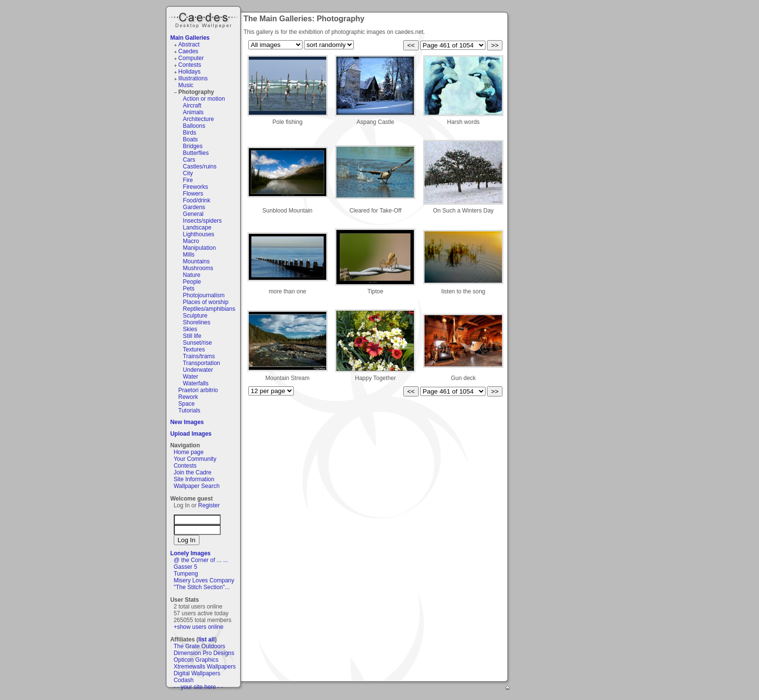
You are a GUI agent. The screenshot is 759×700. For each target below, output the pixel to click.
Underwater (198, 370)
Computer (191, 58)
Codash (184, 680)
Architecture (198, 119)
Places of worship (206, 302)
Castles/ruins (200, 167)
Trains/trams (199, 356)
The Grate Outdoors (200, 646)
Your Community (195, 459)
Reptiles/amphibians (209, 309)
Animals (193, 112)
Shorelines (197, 322)
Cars (189, 160)
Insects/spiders (202, 221)
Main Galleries (190, 38)
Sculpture (195, 316)
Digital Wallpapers (197, 673)
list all (207, 639)
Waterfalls (196, 383)
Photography (196, 92)
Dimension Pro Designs (204, 653)
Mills (189, 255)
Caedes (204, 19)
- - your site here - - (198, 687)
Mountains (196, 261)
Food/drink (197, 200)
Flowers (193, 194)
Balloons (194, 126)
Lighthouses (199, 234)
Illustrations (193, 78)
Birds (190, 133)
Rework (188, 397)
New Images (187, 422)
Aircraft (192, 106)
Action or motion (204, 99)
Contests (190, 65)
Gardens (194, 207)
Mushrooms (198, 268)
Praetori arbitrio (198, 390)
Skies (190, 329)
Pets (189, 289)
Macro (191, 241)
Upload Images (191, 434)
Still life (192, 336)
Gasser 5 (186, 567)
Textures (194, 350)
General (193, 214)
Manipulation (199, 248)
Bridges (193, 146)
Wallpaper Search (197, 486)
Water (191, 377)
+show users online (199, 627)
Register (209, 505)
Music (186, 85)
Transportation (202, 363)
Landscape (197, 228)
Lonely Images (190, 553)
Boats (190, 139)
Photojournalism (204, 295)
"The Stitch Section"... (202, 587)
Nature (192, 275)
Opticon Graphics (196, 660)
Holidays (189, 72)
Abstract (189, 45)
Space (186, 404)
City (188, 173)
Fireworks (196, 187)
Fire (188, 180)
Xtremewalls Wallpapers (205, 667)
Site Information (194, 479)
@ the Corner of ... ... (201, 560)
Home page (189, 452)
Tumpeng (186, 574)
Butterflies (196, 153)
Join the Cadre (193, 472)
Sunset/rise (197, 343)
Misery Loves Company (204, 580)
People (192, 282)
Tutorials (189, 411)
